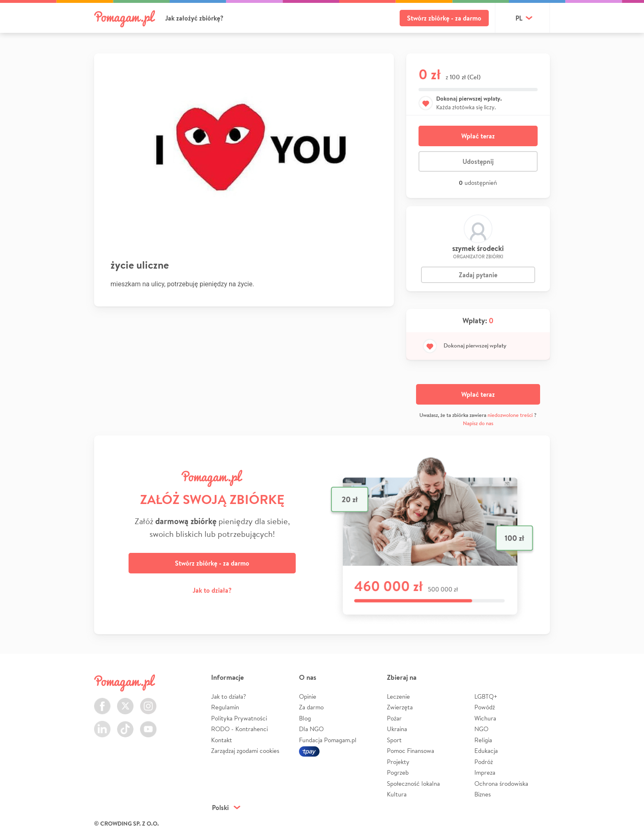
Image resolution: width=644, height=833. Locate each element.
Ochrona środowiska (501, 784)
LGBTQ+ (486, 696)
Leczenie (398, 696)
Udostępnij (478, 161)
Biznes (483, 794)
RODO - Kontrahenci (239, 729)
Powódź (485, 707)
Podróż (484, 762)
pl (519, 18)
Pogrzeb (398, 772)
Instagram (148, 701)
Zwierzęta (400, 707)
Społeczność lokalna (413, 784)
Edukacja (486, 751)
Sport (394, 740)
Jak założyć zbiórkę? (194, 18)
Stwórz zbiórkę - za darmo (444, 18)
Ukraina (397, 729)
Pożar (394, 718)
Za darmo (311, 707)
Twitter (125, 701)
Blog (305, 718)
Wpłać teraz (478, 136)
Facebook (102, 701)
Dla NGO (311, 729)
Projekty (398, 762)
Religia (483, 740)
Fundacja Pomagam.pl (328, 740)
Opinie (308, 696)
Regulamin (225, 707)
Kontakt (222, 740)
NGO (481, 729)
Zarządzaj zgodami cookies (245, 751)
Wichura (485, 718)
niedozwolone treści (510, 415)
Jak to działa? (212, 590)
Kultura (397, 794)
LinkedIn (102, 724)
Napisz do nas (478, 423)
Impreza (485, 772)
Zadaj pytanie (478, 275)
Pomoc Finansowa (411, 751)
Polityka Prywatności (239, 718)
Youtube (148, 724)
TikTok (125, 724)
